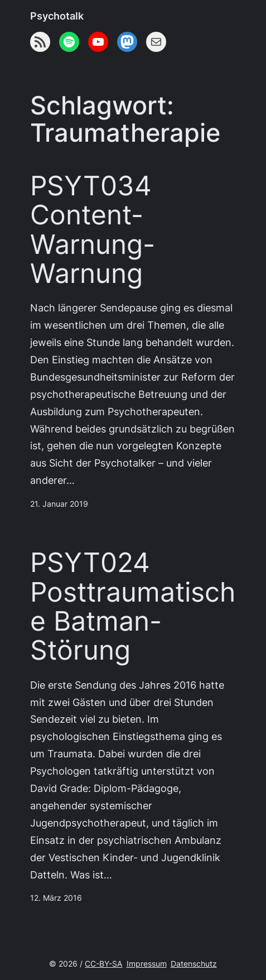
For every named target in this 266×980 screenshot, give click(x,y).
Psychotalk (57, 16)
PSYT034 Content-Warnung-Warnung (93, 230)
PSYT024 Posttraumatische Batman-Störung (133, 606)
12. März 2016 (56, 898)
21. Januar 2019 (59, 504)
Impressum (147, 964)
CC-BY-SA (103, 964)
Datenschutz (194, 964)
